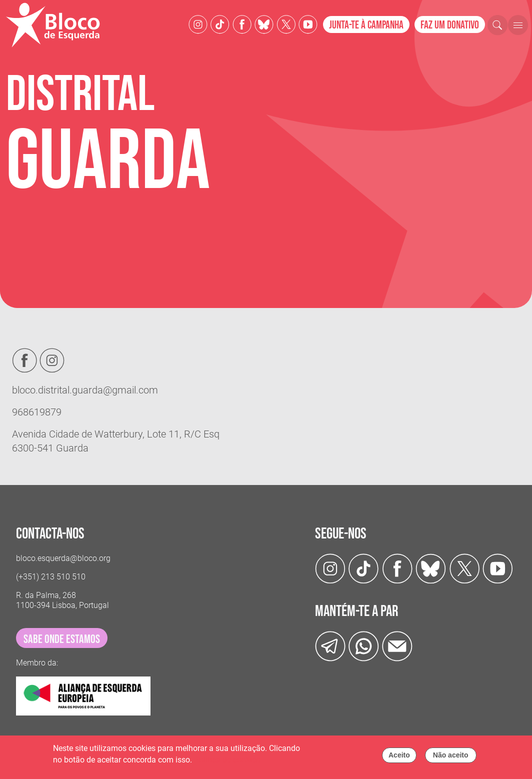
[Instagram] (198, 24)
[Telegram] (330, 646)
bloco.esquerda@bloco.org (63, 558)
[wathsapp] (364, 646)
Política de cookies (227, 762)
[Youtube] (308, 24)
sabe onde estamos (62, 639)
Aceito (399, 758)
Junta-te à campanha (366, 25)
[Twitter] (264, 24)
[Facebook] (242, 24)
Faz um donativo (450, 25)
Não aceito (451, 758)
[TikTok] (220, 24)
